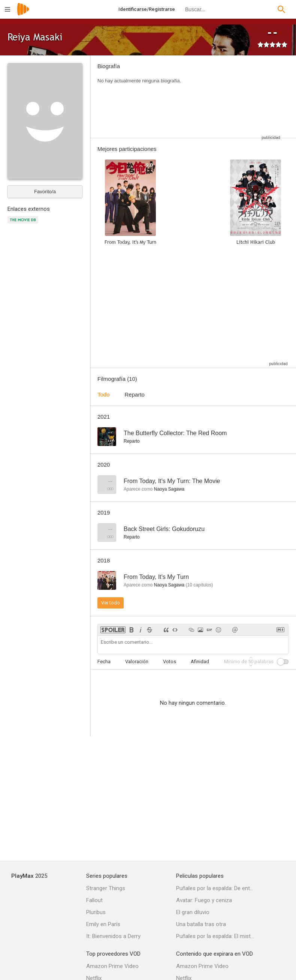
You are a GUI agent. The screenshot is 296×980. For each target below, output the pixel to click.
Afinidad (200, 662)
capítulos (199, 585)
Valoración (137, 662)
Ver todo (111, 603)
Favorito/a (45, 192)
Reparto (135, 395)
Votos (170, 662)
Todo (104, 395)
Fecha (104, 662)
